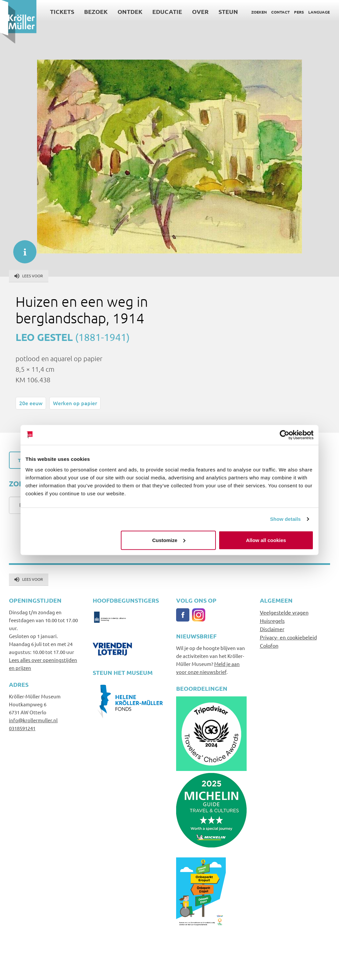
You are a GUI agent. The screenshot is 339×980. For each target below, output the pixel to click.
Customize (169, 540)
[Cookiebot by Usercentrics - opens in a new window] (285, 435)
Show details (286, 519)
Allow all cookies (266, 540)
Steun (228, 11)
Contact (280, 12)
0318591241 (22, 728)
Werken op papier (75, 403)
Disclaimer (272, 629)
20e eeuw (31, 403)
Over (200, 11)
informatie (22, 248)
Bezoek (96, 11)
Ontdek (130, 11)
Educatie (167, 11)
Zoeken (259, 12)
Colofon (269, 645)
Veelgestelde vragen (284, 612)
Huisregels (272, 621)
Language (319, 12)
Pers (299, 12)
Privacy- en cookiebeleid (288, 637)
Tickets (62, 11)
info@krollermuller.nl (33, 720)
